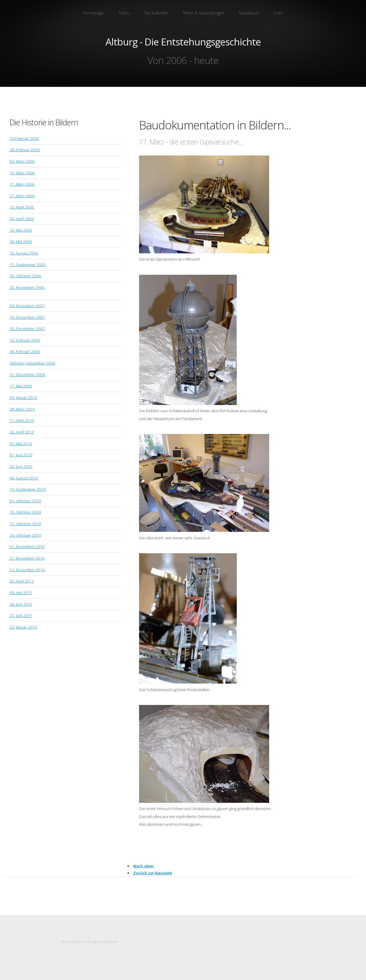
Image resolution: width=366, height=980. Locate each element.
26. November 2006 (27, 287)
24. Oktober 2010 (25, 535)
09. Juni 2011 (21, 593)
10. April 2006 (22, 207)
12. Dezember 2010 (27, 570)
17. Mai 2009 (21, 386)
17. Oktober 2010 (25, 524)
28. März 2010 (22, 409)
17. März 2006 (22, 184)
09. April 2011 (22, 581)
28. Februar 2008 (25, 351)
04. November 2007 (27, 306)
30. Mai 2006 (21, 241)
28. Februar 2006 (25, 150)
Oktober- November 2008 (32, 363)
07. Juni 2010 (21, 455)
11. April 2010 (22, 420)
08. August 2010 (24, 478)
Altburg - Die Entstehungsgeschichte (183, 42)
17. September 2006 (28, 265)
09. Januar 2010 (23, 398)
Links (278, 13)
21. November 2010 (27, 558)
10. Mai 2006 (21, 230)
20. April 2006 (22, 219)
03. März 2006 (22, 161)
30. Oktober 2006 (25, 276)
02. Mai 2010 (21, 444)
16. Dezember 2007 (27, 317)
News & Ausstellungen (204, 13)
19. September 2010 (28, 489)
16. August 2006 (24, 253)
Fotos (124, 13)
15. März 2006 (22, 173)
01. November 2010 (27, 547)
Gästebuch (249, 13)
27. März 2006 (22, 196)
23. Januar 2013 (23, 627)
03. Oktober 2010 (25, 501)
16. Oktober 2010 (25, 512)
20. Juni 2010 (21, 466)
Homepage (93, 13)
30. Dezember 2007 (27, 329)
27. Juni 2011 (21, 616)
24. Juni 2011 (21, 604)
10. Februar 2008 (25, 340)
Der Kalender (156, 13)
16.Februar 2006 (24, 138)
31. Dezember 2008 (27, 375)
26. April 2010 (22, 432)
